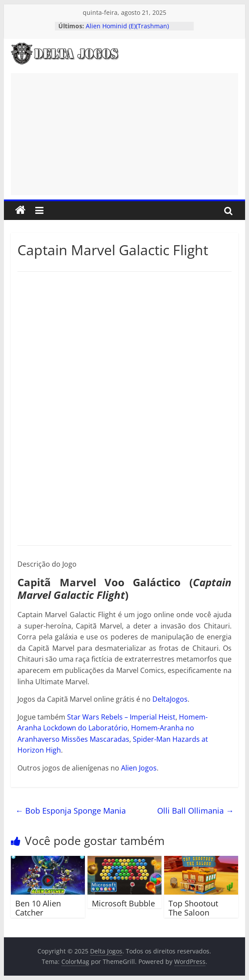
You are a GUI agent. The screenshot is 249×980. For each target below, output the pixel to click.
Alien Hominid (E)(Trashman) (127, 26)
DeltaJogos (170, 699)
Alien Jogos (139, 768)
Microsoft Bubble (123, 903)
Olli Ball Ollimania (195, 811)
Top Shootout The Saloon (193, 908)
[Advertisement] (124, 134)
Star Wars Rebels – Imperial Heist (121, 717)
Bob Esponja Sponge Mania (71, 811)
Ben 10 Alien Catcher (38, 908)
